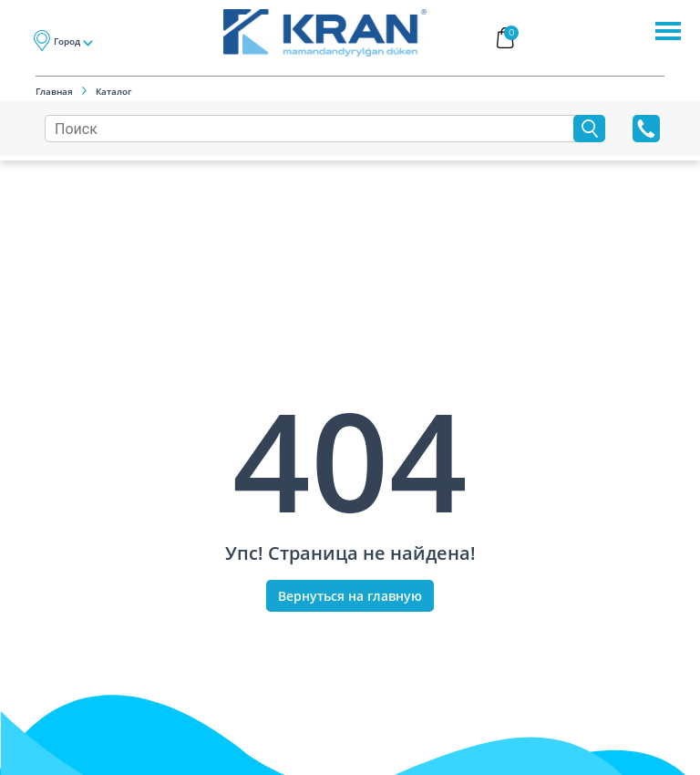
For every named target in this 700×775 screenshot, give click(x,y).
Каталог (114, 91)
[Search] (314, 129)
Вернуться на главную (350, 596)
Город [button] (67, 41)
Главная (54, 91)
